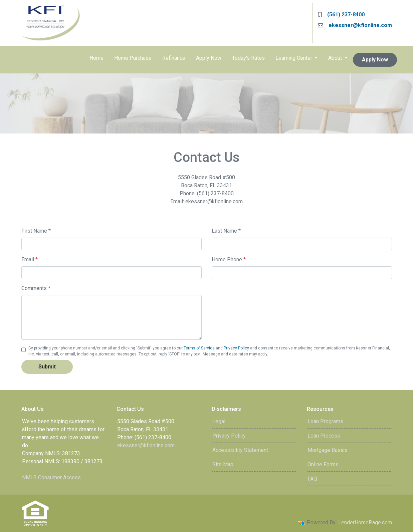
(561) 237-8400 (341, 15)
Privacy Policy (236, 348)
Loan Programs (325, 421)
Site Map (223, 464)
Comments (36, 288)
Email (30, 259)
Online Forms (323, 464)
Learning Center (294, 58)
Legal (219, 421)
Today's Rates (248, 58)
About (336, 58)
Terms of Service (199, 348)
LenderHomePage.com (365, 522)
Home (96, 58)
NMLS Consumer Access (51, 477)
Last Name (226, 231)
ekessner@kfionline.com (355, 25)
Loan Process (324, 436)
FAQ (312, 479)
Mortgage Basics (328, 450)
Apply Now (209, 58)
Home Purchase (133, 58)
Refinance (174, 58)
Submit (47, 367)
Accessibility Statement (240, 450)
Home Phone (229, 259)
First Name (36, 231)
